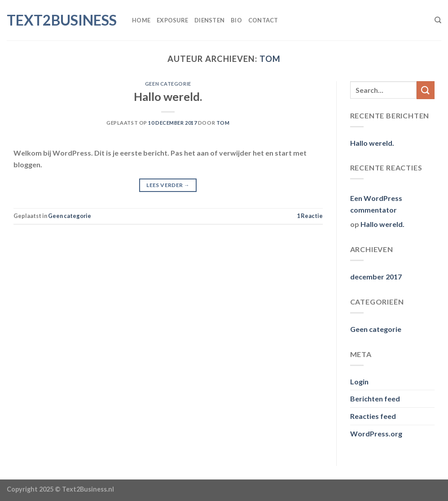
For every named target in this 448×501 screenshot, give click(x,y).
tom (270, 59)
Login (359, 381)
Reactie (310, 216)
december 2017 (376, 277)
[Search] (438, 20)
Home (141, 20)
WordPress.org (376, 433)
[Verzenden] (426, 90)
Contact (263, 20)
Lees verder (168, 185)
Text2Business (62, 20)
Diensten (209, 20)
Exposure (172, 20)
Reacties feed (373, 416)
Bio (236, 20)
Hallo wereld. (168, 96)
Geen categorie (168, 84)
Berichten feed (375, 399)
